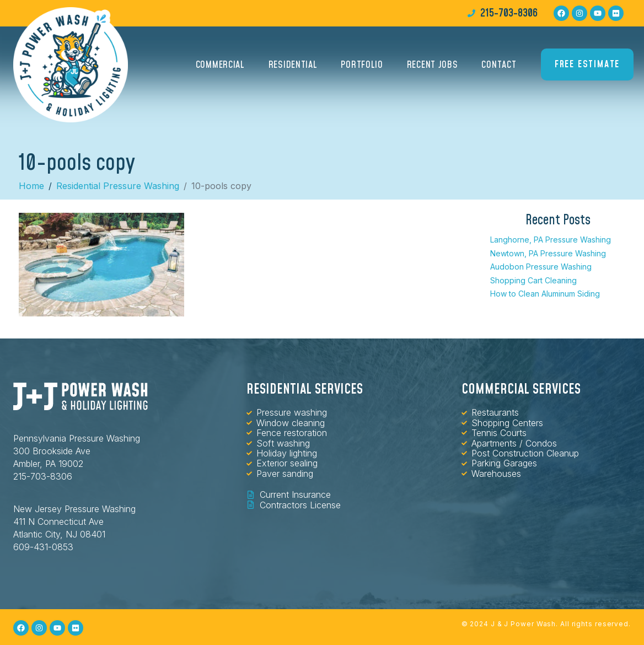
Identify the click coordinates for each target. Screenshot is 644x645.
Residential (293, 65)
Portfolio (362, 65)
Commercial (220, 65)
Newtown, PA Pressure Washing (548, 253)
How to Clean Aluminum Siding (545, 294)
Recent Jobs (433, 65)
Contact (499, 65)
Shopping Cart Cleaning (533, 280)
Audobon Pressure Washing (541, 267)
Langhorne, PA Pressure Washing (551, 240)
